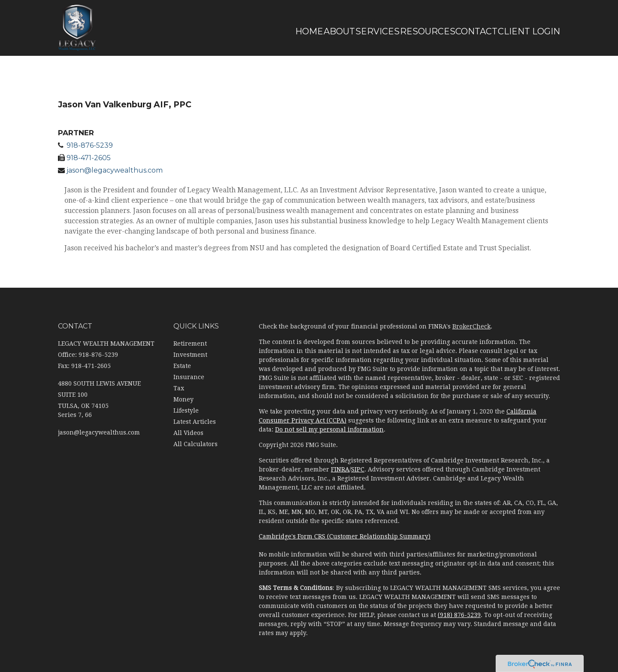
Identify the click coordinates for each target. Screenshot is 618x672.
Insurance (189, 377)
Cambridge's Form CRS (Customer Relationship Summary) (345, 536)
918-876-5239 (90, 145)
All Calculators (195, 444)
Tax (179, 388)
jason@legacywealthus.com (115, 170)
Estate (182, 366)
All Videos (188, 433)
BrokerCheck (471, 326)
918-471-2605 (89, 158)
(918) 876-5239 (459, 615)
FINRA (340, 469)
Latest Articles (195, 422)
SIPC (358, 469)
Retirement (190, 344)
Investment (190, 355)
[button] (289, 31)
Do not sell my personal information (329, 429)
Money (183, 399)
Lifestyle (186, 410)
